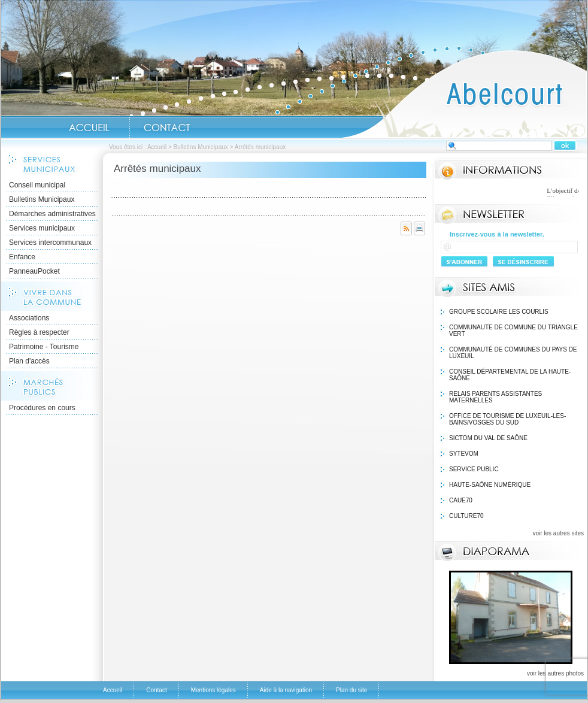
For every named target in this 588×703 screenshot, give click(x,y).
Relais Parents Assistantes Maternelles (495, 397)
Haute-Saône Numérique (490, 485)
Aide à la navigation (286, 690)
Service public (474, 469)
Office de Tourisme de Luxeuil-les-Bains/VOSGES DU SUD (507, 419)
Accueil (464, 93)
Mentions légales (213, 690)
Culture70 (466, 516)
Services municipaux (42, 228)
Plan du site (351, 690)
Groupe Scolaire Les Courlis (499, 312)
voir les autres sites (558, 533)
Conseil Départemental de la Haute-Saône (510, 375)
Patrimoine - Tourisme (44, 347)
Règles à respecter (39, 332)
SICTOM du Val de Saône (488, 438)
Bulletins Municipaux (201, 147)
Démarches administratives (52, 214)
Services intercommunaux (50, 243)
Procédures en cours (42, 408)
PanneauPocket (34, 271)
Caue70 (461, 500)
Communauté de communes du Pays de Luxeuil (513, 353)
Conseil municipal (37, 185)
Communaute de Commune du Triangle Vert (513, 331)
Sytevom (464, 454)
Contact (167, 128)
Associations (29, 318)
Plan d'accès (29, 361)
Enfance (22, 257)
